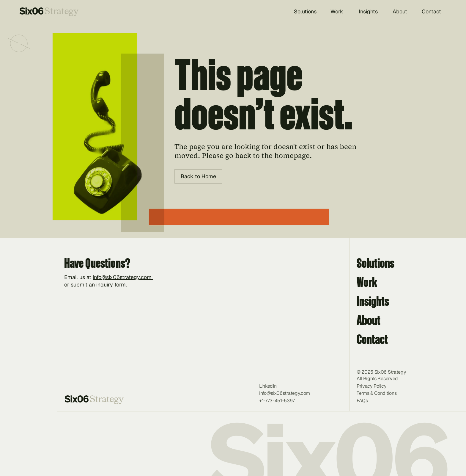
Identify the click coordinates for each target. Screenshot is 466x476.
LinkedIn (268, 386)
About (369, 320)
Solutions (376, 263)
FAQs (362, 401)
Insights (373, 301)
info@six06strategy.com (123, 277)
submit (79, 285)
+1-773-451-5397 (277, 401)
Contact (372, 339)
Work (367, 282)
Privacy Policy (372, 386)
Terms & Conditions (377, 393)
